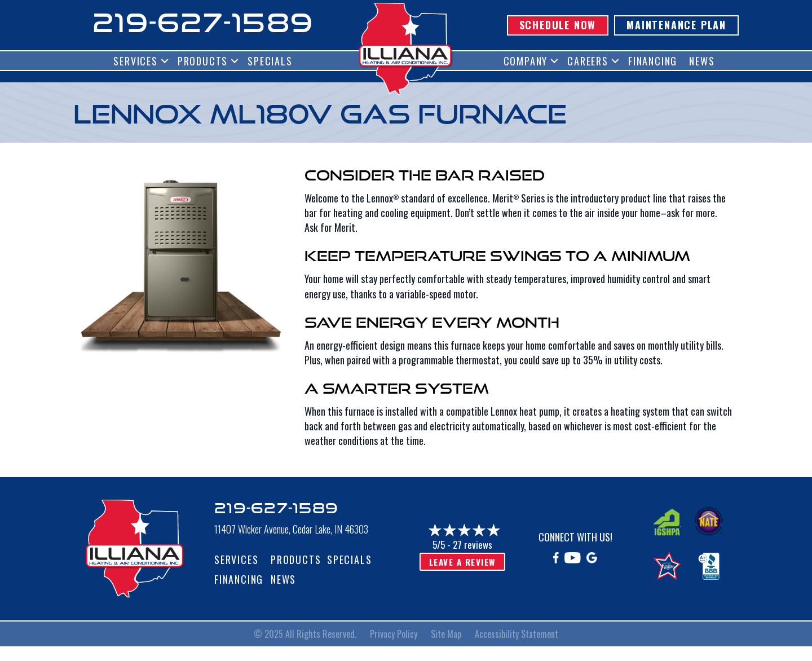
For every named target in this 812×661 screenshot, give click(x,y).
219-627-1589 (203, 22)
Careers (588, 61)
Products (203, 61)
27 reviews (473, 545)
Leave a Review (462, 562)
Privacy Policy (394, 634)
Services (135, 61)
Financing (653, 61)
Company (526, 61)
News (702, 61)
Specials (270, 61)
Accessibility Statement (517, 634)
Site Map (446, 634)
